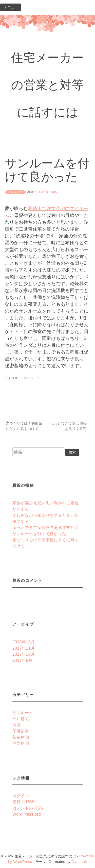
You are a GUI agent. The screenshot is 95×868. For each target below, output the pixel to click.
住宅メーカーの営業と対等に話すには (47, 86)
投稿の (24, 802)
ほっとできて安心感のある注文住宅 (69, 426)
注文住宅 (21, 743)
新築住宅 (21, 737)
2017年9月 (23, 660)
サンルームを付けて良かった (39, 534)
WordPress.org (27, 814)
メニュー (11, 7)
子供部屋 (21, 731)
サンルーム (32, 378)
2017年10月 (24, 654)
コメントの (28, 808)
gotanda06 (47, 192)
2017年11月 (24, 648)
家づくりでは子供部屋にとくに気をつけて (24, 426)
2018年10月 (24, 642)
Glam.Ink (79, 862)
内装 (17, 725)
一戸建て (21, 719)
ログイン (21, 796)
